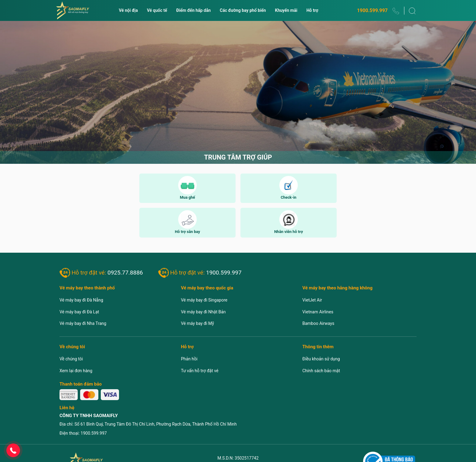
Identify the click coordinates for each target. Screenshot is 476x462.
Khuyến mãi (286, 10)
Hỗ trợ (312, 10)
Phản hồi (189, 359)
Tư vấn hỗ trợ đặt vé (200, 371)
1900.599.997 (372, 10)
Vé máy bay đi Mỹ (197, 323)
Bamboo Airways (318, 323)
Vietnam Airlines (318, 312)
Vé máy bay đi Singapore (204, 300)
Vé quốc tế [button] (157, 10)
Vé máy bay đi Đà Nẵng (81, 300)
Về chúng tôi (71, 359)
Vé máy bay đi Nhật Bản (203, 312)
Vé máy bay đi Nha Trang (83, 323)
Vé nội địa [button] (128, 10)
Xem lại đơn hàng (76, 371)
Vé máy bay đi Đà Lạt (79, 312)
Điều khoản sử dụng (321, 359)
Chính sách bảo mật (321, 371)
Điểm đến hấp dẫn (194, 10)
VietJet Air (312, 300)
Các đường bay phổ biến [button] (243, 10)
